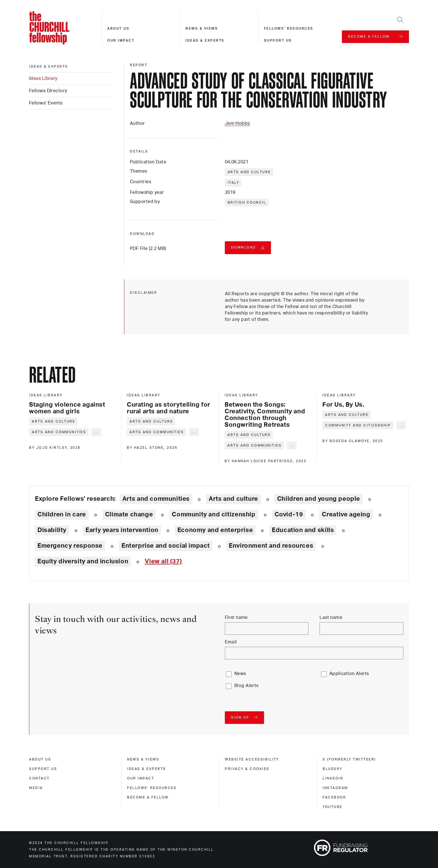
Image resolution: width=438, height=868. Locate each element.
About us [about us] (40, 759)
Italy (234, 183)
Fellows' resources (289, 28)
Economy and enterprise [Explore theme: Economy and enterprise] (215, 530)
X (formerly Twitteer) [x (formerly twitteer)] (349, 759)
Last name (331, 617)
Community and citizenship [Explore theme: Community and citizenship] (214, 514)
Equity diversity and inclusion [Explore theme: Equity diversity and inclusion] (83, 561)
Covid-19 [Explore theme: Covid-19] (289, 514)
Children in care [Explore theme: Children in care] (62, 514)
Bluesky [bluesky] (333, 769)
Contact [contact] (39, 778)
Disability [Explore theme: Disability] (52, 530)
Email (231, 642)
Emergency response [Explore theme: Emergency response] (70, 546)
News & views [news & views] (143, 759)
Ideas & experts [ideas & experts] (49, 66)
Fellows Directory (48, 91)
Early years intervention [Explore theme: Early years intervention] (122, 530)
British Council (247, 202)
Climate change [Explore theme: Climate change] (129, 514)
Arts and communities (59, 432)
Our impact (121, 40)
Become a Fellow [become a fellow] (148, 797)
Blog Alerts (247, 686)
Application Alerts (349, 674)
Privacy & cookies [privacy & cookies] (247, 769)
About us (118, 28)
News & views (202, 28)
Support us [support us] (43, 769)
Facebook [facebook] (334, 797)
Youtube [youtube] (333, 807)
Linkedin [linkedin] (333, 778)
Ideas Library (43, 78)
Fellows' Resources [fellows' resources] (152, 788)
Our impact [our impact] (141, 778)
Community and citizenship (358, 425)
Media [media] (36, 788)
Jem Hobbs (237, 123)
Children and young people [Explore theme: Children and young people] (319, 499)
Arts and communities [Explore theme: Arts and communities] (156, 499)
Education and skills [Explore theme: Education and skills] (303, 530)
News (240, 674)
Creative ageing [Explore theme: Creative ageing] (346, 514)
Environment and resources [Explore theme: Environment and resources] (271, 546)
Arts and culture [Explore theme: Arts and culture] (233, 499)
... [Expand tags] (97, 432)
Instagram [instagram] (335, 788)
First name (236, 617)
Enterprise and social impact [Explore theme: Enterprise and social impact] (166, 546)
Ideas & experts (205, 40)
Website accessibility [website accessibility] (252, 759)
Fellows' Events (46, 103)
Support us (278, 40)
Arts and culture (249, 172)
